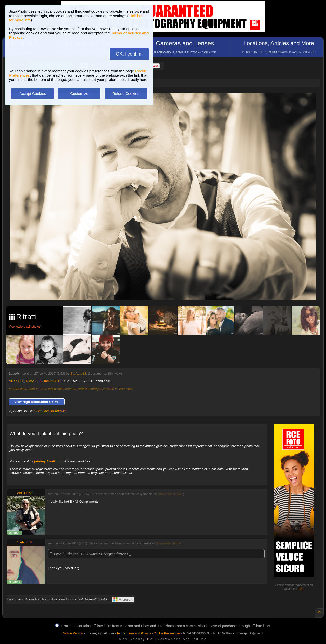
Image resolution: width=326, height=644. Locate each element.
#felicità (84, 389)
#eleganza (98, 389)
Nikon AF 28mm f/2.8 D (43, 381)
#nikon (120, 389)
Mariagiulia (58, 411)
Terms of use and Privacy (134, 633)
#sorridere (28, 389)
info (301, 589)
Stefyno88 (78, 373)
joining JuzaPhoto (48, 461)
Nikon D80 (17, 381)
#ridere (14, 389)
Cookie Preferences (167, 633)
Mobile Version (73, 633)
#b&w (52, 389)
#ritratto (42, 389)
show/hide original (171, 494)
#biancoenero (67, 389)
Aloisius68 (41, 411)
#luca (130, 389)
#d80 (110, 389)
